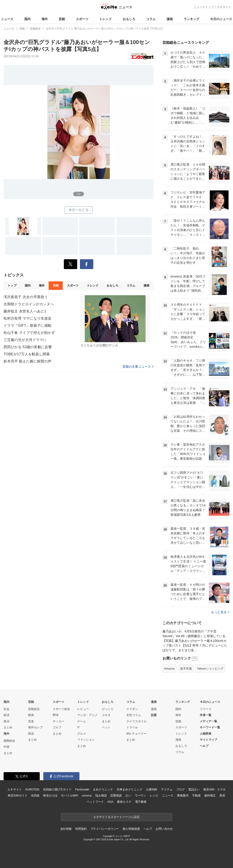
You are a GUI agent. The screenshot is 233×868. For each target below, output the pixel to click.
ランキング (191, 19)
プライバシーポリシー (105, 829)
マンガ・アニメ (87, 715)
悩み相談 (101, 795)
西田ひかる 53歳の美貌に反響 (28, 347)
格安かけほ (50, 795)
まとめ (8, 727)
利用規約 (81, 829)
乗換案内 (183, 795)
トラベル (132, 727)
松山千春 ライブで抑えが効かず (29, 333)
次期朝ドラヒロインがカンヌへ (29, 304)
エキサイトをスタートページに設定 (116, 817)
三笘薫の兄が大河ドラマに (25, 340)
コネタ (106, 715)
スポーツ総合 (61, 709)
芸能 (62, 19)
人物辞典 (206, 734)
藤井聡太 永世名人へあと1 (25, 311)
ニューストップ (204, 7)
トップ (12, 285)
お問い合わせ (164, 829)
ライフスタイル (136, 721)
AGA (110, 802)
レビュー (83, 709)
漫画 (170, 19)
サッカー (58, 721)
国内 (27, 19)
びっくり (108, 709)
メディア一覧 (208, 721)
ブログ (180, 789)
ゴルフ (57, 727)
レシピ (154, 795)
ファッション (86, 740)
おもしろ (129, 19)
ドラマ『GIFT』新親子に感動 (27, 325)
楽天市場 (186, 669)
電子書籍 (141, 802)
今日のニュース (221, 19)
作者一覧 (206, 715)
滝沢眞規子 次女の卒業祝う (26, 297)
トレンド (106, 19)
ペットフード (95, 802)
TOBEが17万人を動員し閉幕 (27, 354)
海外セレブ (35, 727)
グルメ (82, 734)
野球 (56, 715)
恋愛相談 (116, 795)
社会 (6, 709)
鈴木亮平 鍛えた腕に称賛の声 (27, 361)
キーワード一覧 (210, 727)
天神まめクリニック (129, 789)
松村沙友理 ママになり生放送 (27, 318)
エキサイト (224, 7)
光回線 (35, 795)
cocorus (87, 795)
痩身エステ (124, 802)
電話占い (194, 789)
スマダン (132, 709)
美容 (222, 795)
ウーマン (140, 795)
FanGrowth (82, 789)
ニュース (7, 19)
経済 (6, 715)
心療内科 (152, 789)
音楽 (31, 721)
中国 (6, 747)
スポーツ (82, 19)
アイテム (167, 789)
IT (79, 727)
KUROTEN (32, 789)
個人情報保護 (131, 829)
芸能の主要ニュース (138, 367)
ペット (106, 727)
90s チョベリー (136, 734)
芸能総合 (34, 709)
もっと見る (220, 612)
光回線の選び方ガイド (57, 789)
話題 (154, 715)
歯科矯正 (210, 795)
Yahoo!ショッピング (210, 669)
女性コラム (134, 715)
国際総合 (9, 741)
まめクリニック (103, 789)
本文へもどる (79, 210)
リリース (206, 709)
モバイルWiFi (70, 795)
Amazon (169, 669)
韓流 (31, 734)
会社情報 (66, 829)
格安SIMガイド (18, 795)
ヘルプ (204, 746)
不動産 (197, 795)
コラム (151, 19)
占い (128, 795)
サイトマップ (208, 740)
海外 (45, 19)
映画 (31, 715)
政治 (6, 721)
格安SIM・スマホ (214, 789)
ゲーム (82, 721)
